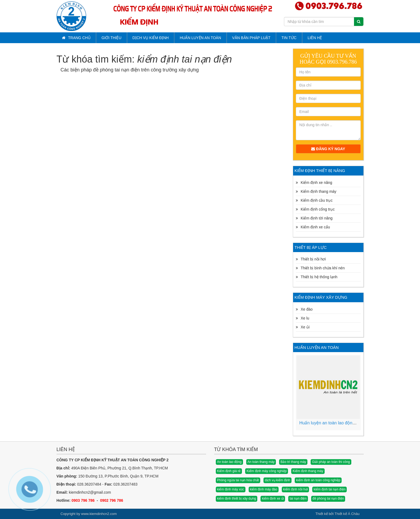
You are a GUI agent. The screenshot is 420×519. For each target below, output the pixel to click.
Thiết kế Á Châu (347, 514)
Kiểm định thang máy (308, 471)
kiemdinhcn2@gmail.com (90, 492)
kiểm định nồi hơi (295, 489)
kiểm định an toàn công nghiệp (318, 480)
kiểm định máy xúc (231, 489)
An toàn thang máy (261, 462)
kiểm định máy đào (264, 489)
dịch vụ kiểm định (277, 480)
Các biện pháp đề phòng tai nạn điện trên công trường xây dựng (130, 70)
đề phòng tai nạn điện (328, 499)
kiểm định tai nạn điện (329, 489)
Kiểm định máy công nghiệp (267, 471)
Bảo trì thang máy (293, 462)
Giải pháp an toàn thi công (331, 462)
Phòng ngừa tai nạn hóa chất (238, 480)
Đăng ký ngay (328, 149)
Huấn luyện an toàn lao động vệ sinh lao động (343, 423)
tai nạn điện (298, 499)
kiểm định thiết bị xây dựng (237, 499)
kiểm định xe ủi (273, 499)
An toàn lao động (229, 462)
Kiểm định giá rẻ (229, 471)
